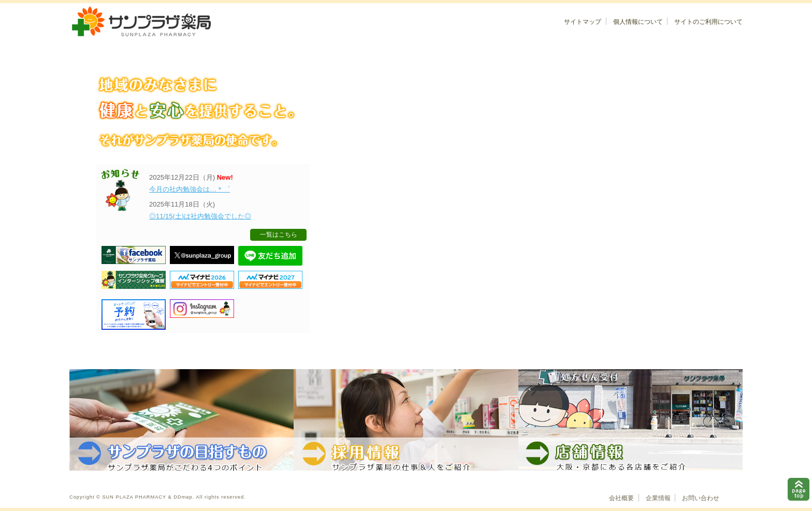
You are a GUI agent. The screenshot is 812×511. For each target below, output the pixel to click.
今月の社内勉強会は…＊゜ (190, 189)
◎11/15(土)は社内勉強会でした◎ (200, 216)
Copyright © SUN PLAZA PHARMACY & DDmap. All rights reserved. (158, 497)
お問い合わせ (701, 498)
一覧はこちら (279, 235)
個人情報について (638, 22)
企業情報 (658, 498)
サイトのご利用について (708, 22)
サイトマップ (583, 22)
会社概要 (621, 498)
